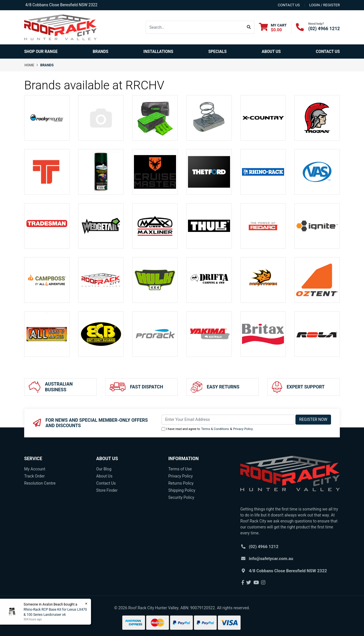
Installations (158, 52)
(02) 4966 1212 (324, 29)
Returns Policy (181, 483)
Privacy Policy (243, 429)
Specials (217, 52)
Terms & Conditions (215, 429)
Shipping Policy (182, 490)
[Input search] (195, 27)
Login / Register (324, 5)
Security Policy (181, 497)
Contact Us (328, 52)
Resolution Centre (40, 483)
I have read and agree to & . (208, 429)
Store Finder (107, 490)
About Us (271, 52)
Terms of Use (180, 469)
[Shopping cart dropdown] (273, 27)
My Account (35, 469)
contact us (289, 5)
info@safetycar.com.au (271, 559)
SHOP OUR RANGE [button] (41, 52)
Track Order (34, 476)
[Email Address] (228, 420)
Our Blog (104, 469)
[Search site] (249, 27)
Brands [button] (101, 52)
